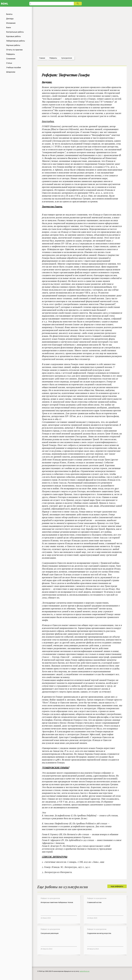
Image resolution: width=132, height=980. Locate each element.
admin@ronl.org (85, 971)
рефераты (53, 58)
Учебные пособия (13, 68)
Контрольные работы (15, 32)
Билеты (9, 14)
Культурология (67, 58)
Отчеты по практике (14, 50)
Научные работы (13, 45)
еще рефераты (117, 886)
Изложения (11, 23)
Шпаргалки (11, 72)
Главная (42, 58)
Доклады (10, 19)
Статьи (9, 63)
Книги (9, 28)
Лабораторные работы (16, 41)
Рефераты (10, 54)
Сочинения (11, 59)
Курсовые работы (13, 36)
